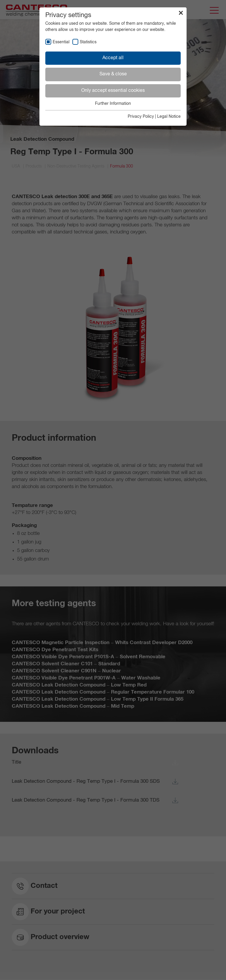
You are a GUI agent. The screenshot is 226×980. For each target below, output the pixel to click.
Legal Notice (169, 117)
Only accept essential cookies (113, 91)
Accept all (113, 58)
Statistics (88, 42)
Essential (61, 42)
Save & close (113, 74)
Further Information (113, 104)
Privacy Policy (141, 117)
